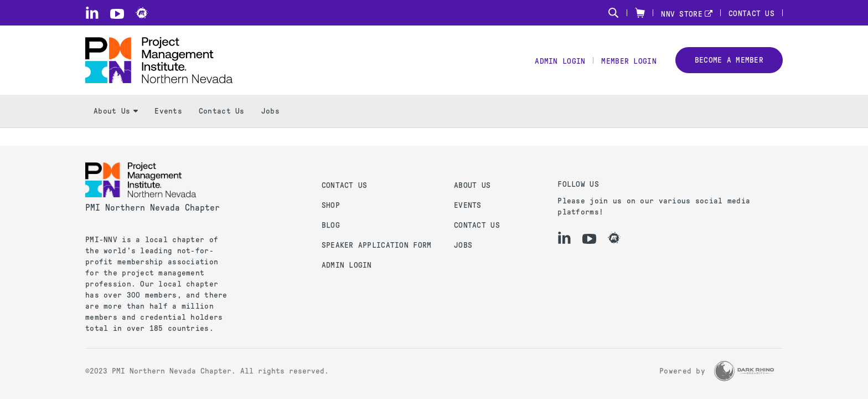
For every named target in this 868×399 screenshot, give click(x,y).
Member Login (629, 61)
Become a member (729, 60)
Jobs (270, 111)
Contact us (345, 185)
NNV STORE (682, 14)
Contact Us (751, 14)
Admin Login (560, 61)
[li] (92, 13)
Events (168, 111)
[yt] (117, 14)
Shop (331, 205)
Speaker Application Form (377, 245)
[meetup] (142, 13)
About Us (116, 111)
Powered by (682, 371)
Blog (331, 225)
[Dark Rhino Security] (744, 371)
